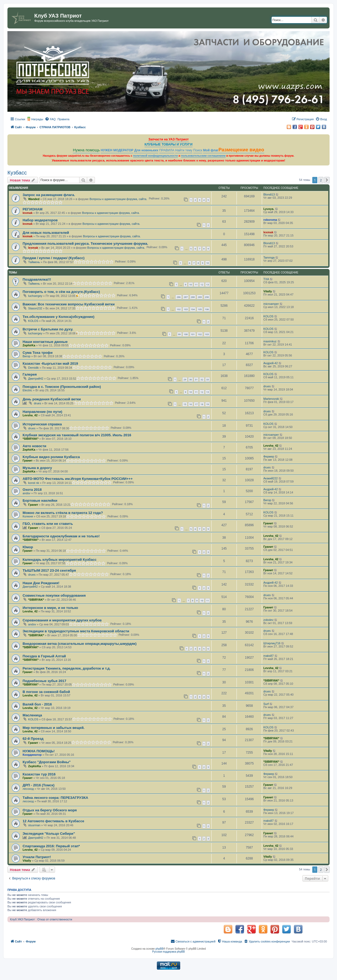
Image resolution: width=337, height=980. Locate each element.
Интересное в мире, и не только (50, 608)
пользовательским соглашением (203, 156)
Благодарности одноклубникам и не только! (61, 536)
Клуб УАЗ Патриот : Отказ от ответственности (41, 919)
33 (208, 379)
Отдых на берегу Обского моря (50, 810)
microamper (271, 304)
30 (191, 379)
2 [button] (321, 180)
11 (196, 285)
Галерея (30, 374)
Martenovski (271, 399)
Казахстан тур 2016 (39, 774)
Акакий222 (271, 478)
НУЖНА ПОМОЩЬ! (39, 751)
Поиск (198, 150)
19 (208, 404)
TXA (266, 279)
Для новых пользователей (46, 233)
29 (185, 379)
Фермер (269, 456)
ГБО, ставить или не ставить (48, 524)
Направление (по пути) (42, 412)
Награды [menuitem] (37, 119)
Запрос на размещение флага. (49, 195)
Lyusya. (269, 209)
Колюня (28, 516)
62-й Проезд (33, 739)
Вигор (27, 356)
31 (196, 379)
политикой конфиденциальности (156, 156)
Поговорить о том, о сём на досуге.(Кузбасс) (61, 292)
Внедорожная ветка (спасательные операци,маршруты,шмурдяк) (80, 644)
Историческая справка (42, 424)
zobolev (268, 620)
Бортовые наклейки (40, 501)
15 (185, 404)
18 (202, 404)
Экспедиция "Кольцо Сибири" (49, 834)
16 (191, 404)
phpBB (159, 949)
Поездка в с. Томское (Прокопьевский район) (62, 387)
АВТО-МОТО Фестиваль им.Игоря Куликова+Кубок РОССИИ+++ (78, 479)
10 (208, 263)
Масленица (32, 715)
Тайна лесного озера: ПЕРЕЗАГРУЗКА (55, 798)
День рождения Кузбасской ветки (52, 399)
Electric (27, 390)
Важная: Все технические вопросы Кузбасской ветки (69, 304)
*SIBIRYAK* (31, 439)
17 (196, 404)
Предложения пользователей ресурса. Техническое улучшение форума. (85, 244)
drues (267, 386)
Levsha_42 (30, 415)
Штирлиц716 (272, 643)
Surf (266, 704)
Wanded (34, 199)
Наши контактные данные (45, 342)
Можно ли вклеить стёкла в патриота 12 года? (63, 513)
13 (208, 285)
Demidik (33, 368)
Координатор (32, 755)
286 (178, 297)
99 (179, 334)
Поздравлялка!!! (37, 279)
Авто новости (34, 446)
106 (207, 309)
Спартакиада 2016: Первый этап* (51, 846)
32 (202, 379)
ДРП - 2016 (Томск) (39, 785)
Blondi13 (269, 194)
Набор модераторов (40, 220)
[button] (327, 180)
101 (193, 334)
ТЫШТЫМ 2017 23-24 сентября (49, 570)
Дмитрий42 (36, 379)
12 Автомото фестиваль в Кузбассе (53, 821)
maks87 (269, 656)
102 (178, 309)
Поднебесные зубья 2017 (44, 681)
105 (200, 309)
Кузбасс (17, 173)
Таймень (34, 262)
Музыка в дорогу (37, 468)
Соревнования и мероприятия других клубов (62, 620)
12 (202, 285)
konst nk (34, 483)
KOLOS (33, 321)
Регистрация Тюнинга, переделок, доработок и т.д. (67, 668)
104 (193, 309)
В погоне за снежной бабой (46, 692)
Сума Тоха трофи (38, 353)
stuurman (34, 825)
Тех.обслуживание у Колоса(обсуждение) (58, 317)
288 (193, 297)
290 (207, 297)
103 (186, 309)
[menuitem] (50, 119)
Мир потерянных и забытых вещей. (54, 728)
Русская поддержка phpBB (168, 952)
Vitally (268, 291)
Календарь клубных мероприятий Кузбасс (60, 560)
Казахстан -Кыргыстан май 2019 (50, 364)
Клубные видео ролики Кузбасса (51, 457)
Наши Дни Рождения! (41, 583)
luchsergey (35, 296)
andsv (26, 493)
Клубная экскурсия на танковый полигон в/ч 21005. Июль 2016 (77, 435)
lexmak (28, 213)
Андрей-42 (271, 363)
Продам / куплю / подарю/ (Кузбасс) (54, 258)
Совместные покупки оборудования (54, 595)
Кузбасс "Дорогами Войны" (47, 762)
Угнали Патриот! (37, 857)
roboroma (270, 220)
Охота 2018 (32, 490)
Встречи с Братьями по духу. (48, 329)
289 (200, 297)
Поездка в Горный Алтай (44, 656)
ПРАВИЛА (167, 150)
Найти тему (184, 150)
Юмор (28, 547)
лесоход (28, 789)
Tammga (269, 258)
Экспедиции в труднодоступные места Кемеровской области (76, 631)
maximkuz (270, 341)
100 (186, 334)
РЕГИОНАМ (33, 209)
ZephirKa (29, 345)
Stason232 (35, 308)
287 (186, 297)
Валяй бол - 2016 (37, 704)
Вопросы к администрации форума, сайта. (118, 199)
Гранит (28, 460)
